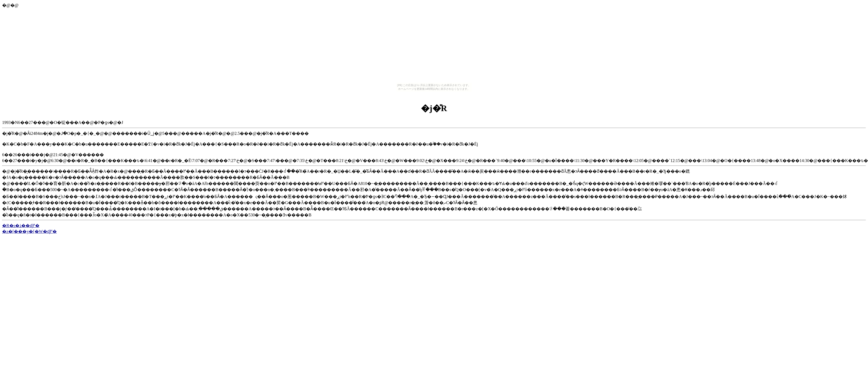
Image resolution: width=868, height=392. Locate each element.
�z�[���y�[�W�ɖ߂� (29, 231)
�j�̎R (434, 108)
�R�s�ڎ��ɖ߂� (21, 226)
